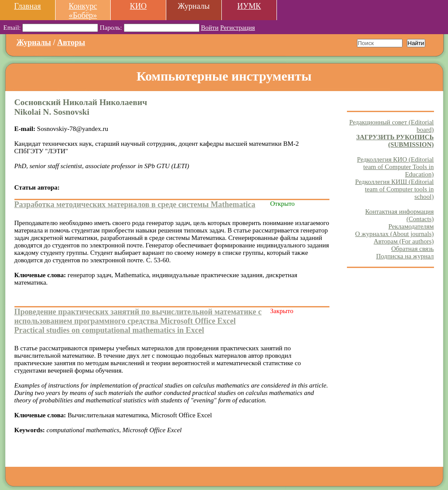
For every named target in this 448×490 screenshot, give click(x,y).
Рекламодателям (411, 226)
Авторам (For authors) (404, 241)
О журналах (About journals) (395, 234)
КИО (138, 6)
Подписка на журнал (405, 256)
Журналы (34, 42)
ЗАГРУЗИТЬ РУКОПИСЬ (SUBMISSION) (395, 141)
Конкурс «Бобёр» (83, 11)
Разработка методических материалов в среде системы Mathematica (135, 204)
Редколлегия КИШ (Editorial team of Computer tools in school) (395, 189)
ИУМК (249, 6)
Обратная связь (412, 249)
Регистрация (238, 28)
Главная (27, 6)
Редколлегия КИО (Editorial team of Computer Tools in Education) (395, 167)
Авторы (71, 42)
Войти (210, 28)
